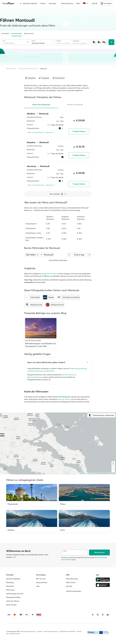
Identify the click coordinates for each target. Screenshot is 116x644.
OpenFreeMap (88, 474)
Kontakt (69, 586)
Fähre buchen (11, 605)
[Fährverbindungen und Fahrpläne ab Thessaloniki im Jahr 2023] (41, 333)
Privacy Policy (99, 558)
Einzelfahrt (5, 33)
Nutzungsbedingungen (28, 631)
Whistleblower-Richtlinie (68, 631)
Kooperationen (42, 582)
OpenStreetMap (111, 474)
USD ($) (95, 3)
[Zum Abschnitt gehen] (30, 78)
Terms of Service (66, 560)
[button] (41, 255)
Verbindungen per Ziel (15, 594)
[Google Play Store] (103, 580)
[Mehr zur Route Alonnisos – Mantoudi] (41, 185)
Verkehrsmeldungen (74, 591)
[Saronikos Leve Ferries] (68, 297)
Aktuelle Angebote (29, 3)
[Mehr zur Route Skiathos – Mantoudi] (41, 133)
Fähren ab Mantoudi (75, 105)
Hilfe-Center (71, 582)
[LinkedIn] (108, 615)
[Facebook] (93, 615)
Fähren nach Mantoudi (41, 105)
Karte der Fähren (64, 399)
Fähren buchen (11, 69)
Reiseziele (10, 586)
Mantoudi (44, 69)
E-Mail (65, 551)
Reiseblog (10, 582)
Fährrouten (10, 590)
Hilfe (78, 3)
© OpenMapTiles (96, 474)
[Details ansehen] (15, 557)
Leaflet (81, 474)
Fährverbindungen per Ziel (28, 69)
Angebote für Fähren (50, 274)
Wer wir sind (41, 579)
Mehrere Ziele (29, 33)
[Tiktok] (103, 615)
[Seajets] (48, 297)
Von (4, 41)
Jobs (38, 586)
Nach (33, 41)
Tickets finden (79, 131)
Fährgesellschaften (13, 597)
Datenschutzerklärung (51, 631)
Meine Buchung (67, 3)
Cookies (40, 631)
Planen (43, 3)
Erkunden (53, 3)
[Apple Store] (103, 585)
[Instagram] (98, 615)
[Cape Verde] (32, 297)
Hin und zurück (17, 33)
